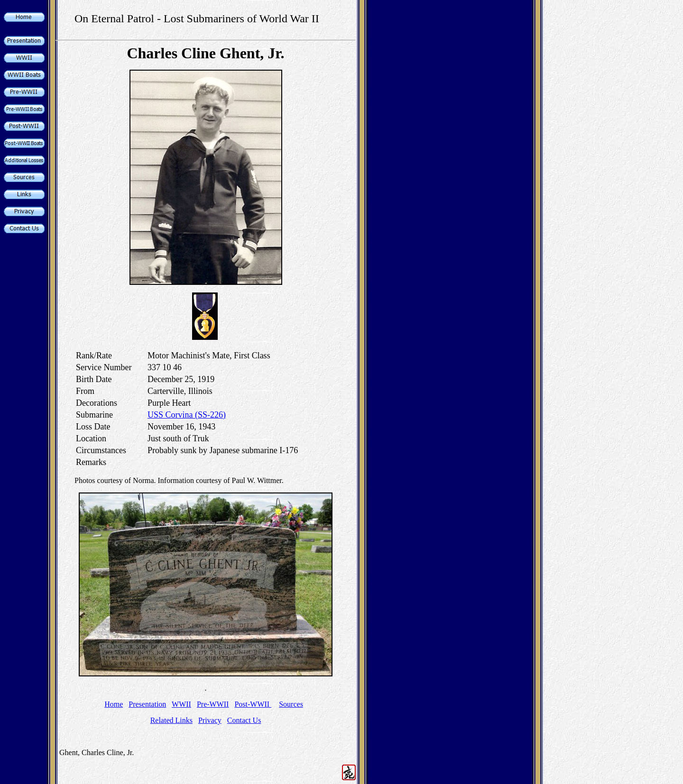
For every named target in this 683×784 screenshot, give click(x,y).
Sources (291, 704)
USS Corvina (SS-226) (187, 415)
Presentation (147, 704)
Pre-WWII (213, 704)
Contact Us (244, 720)
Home (114, 704)
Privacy (210, 720)
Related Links (171, 720)
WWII (181, 704)
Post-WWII (253, 704)
